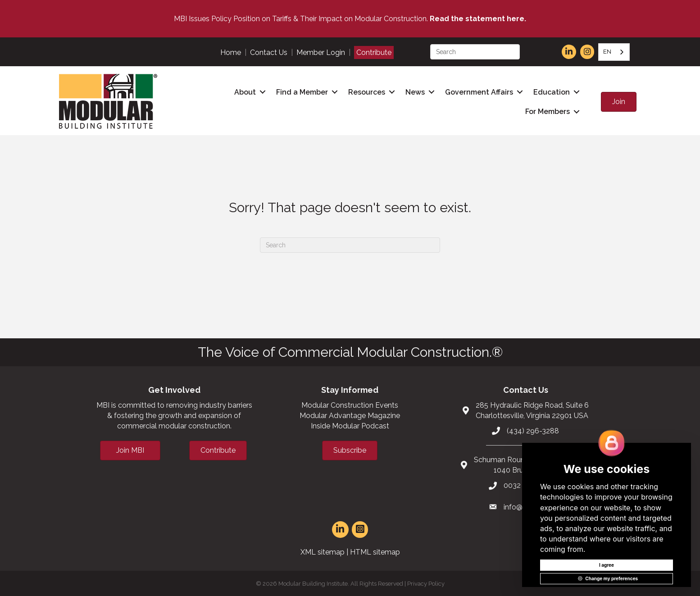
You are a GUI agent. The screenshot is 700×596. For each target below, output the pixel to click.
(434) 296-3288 (533, 430)
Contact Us (269, 52)
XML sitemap (323, 551)
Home (231, 52)
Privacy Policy (426, 583)
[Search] (350, 244)
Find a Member (302, 92)
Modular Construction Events (350, 404)
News (415, 92)
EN (607, 52)
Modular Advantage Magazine (350, 415)
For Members (548, 111)
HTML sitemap (375, 551)
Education (552, 92)
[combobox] (614, 52)
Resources (367, 92)
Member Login (321, 52)
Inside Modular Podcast (350, 425)
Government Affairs (479, 92)
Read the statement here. (478, 19)
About (245, 92)
